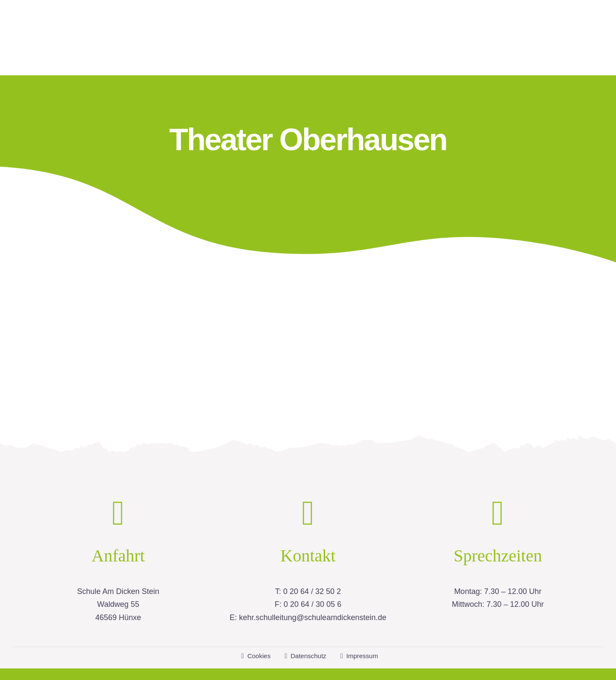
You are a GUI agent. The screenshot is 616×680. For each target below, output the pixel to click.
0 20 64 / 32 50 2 (312, 571)
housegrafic (410, 664)
